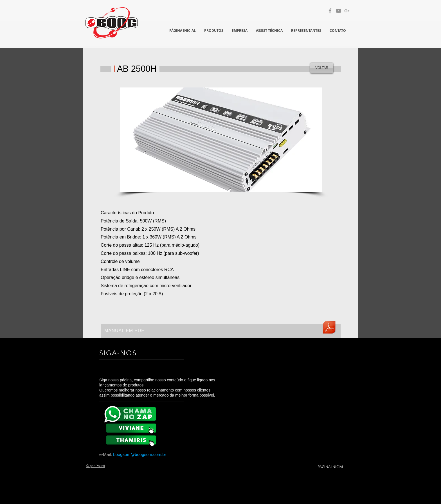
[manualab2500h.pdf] (329, 328)
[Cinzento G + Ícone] (347, 11)
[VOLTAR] (322, 68)
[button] (221, 140)
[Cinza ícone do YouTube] (338, 11)
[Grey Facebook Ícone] (330, 11)
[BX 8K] (132, 439)
